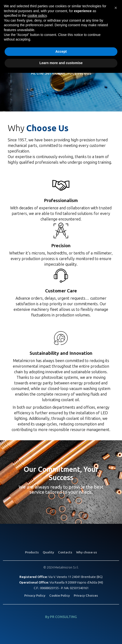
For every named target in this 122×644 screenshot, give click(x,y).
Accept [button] (61, 51)
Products (32, 552)
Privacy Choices (86, 596)
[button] (116, 8)
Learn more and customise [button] (61, 63)
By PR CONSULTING (61, 617)
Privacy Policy (35, 596)
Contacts (65, 552)
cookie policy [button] (37, 16)
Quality (48, 552)
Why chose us (87, 552)
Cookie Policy (60, 596)
